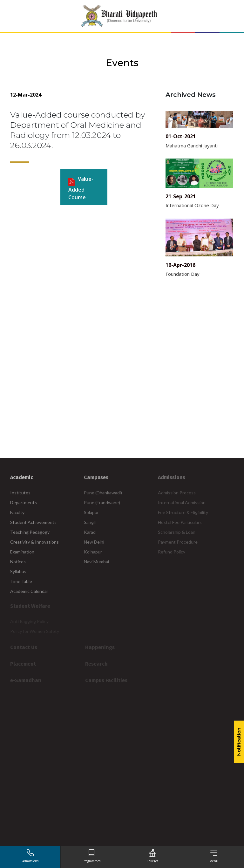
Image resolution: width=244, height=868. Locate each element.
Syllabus (18, 571)
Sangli (90, 522)
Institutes (20, 493)
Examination (22, 552)
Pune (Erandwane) (102, 502)
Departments (24, 502)
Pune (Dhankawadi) (103, 493)
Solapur (91, 512)
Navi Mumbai (96, 562)
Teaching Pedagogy (30, 532)
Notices (18, 562)
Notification (239, 742)
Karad (90, 532)
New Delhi (94, 542)
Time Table (21, 581)
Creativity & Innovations (34, 542)
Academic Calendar (29, 591)
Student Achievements (33, 522)
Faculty (17, 512)
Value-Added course (81, 188)
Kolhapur (93, 552)
